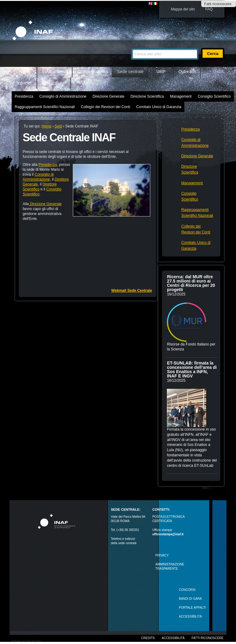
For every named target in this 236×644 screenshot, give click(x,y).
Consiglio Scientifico (214, 96)
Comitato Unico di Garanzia (159, 107)
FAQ (209, 9)
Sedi (58, 126)
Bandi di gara (190, 599)
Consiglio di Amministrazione (63, 96)
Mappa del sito (183, 9)
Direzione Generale (108, 96)
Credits (148, 638)
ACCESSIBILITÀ (190, 617)
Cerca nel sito (131, 45)
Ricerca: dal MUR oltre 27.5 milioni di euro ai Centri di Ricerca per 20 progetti (191, 283)
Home (24, 72)
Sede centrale (130, 72)
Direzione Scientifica (147, 96)
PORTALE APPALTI (192, 608)
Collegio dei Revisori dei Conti (105, 107)
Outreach (187, 72)
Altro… (207, 488)
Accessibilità (173, 638)
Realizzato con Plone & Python (26, 641)
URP (161, 72)
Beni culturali (54, 83)
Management (181, 96)
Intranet (24, 83)
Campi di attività (92, 72)
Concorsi (187, 590)
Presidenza (24, 96)
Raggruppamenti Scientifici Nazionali (45, 107)
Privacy (162, 555)
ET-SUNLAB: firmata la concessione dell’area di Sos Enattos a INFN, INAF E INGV (192, 369)
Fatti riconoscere (218, 4)
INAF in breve (55, 72)
